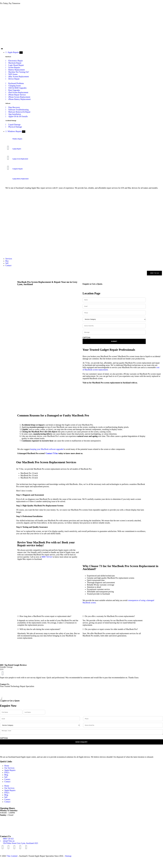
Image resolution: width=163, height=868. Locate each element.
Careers (7, 779)
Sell (6, 777)
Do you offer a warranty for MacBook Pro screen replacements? (110, 616)
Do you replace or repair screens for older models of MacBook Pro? (111, 629)
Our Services (9, 768)
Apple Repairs (10, 770)
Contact (7, 782)
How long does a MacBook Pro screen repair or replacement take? (45, 616)
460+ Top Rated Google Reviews (13, 665)
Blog (6, 775)
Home (7, 766)
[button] (49, 616)
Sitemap (68, 856)
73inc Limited (12, 856)
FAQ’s (7, 773)
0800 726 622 (47, 557)
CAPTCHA (86, 338)
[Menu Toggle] (2, 49)
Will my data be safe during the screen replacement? (40, 629)
